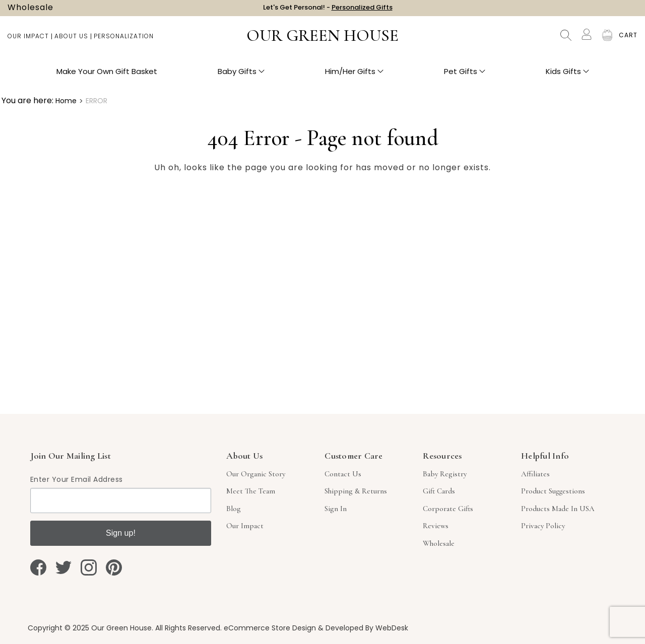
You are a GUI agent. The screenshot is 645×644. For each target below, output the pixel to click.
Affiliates (535, 474)
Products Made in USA (558, 509)
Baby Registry (445, 474)
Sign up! (121, 533)
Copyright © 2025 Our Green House (90, 628)
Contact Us (343, 474)
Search (566, 40)
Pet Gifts (465, 76)
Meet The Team (251, 491)
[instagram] (89, 567)
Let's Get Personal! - (328, 10)
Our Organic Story (256, 474)
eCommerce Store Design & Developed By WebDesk (316, 628)
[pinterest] (114, 567)
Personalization (124, 41)
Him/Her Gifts (354, 76)
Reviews (436, 526)
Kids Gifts (567, 76)
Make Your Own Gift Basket (107, 76)
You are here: (27, 100)
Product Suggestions (553, 491)
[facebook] (38, 567)
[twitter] (63, 567)
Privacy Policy (543, 526)
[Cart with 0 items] (628, 40)
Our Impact (28, 41)
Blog (234, 509)
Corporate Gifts (448, 509)
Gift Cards (439, 491)
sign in (336, 509)
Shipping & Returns (356, 491)
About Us (71, 41)
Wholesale (30, 10)
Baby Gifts (241, 76)
